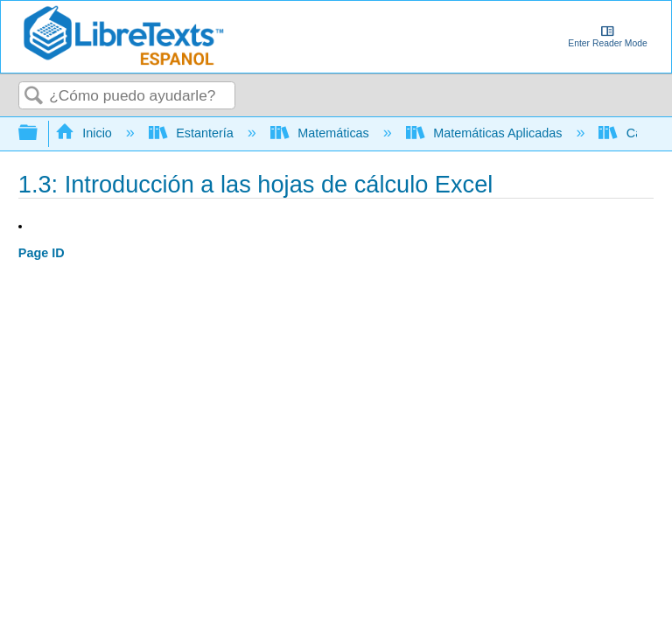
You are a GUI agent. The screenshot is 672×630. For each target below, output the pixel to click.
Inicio (85, 133)
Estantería (193, 133)
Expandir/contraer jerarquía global (39, 133)
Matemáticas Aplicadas (486, 133)
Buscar (34, 97)
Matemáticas (322, 133)
